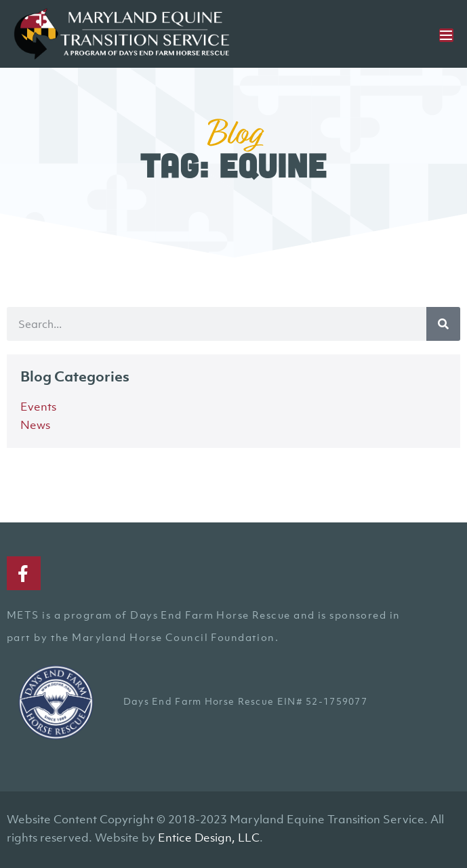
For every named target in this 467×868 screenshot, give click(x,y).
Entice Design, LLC (209, 838)
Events (38, 407)
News (35, 425)
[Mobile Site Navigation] (446, 35)
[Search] (443, 324)
